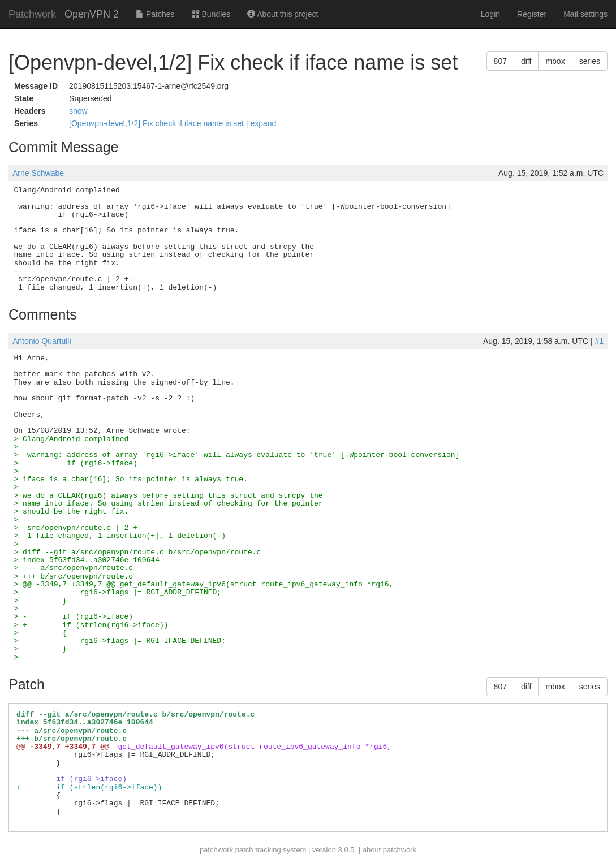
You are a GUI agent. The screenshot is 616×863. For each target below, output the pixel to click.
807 (500, 61)
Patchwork (32, 14)
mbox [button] (555, 61)
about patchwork (389, 850)
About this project (283, 14)
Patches (155, 14)
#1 (599, 341)
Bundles (211, 14)
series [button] (590, 61)
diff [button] (526, 61)
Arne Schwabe (38, 173)
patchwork (216, 850)
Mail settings (585, 14)
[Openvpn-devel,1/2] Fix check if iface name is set (158, 123)
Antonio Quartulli (42, 341)
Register (532, 14)
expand (263, 123)
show (78, 111)
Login (490, 14)
